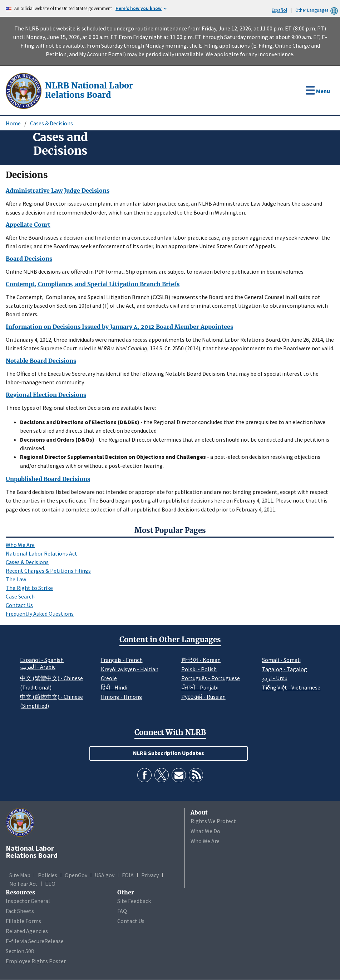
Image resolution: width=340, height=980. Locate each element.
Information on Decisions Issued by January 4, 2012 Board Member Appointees (119, 327)
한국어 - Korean (201, 660)
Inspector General (28, 901)
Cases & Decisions (51, 123)
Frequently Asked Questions (40, 614)
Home (13, 123)
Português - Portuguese (211, 678)
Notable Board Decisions (41, 361)
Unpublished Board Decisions (48, 479)
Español (279, 10)
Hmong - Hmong (122, 697)
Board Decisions (29, 259)
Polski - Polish (199, 669)
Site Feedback (134, 901)
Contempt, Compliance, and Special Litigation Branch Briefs (93, 284)
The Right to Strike (29, 588)
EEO (50, 884)
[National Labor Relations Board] (24, 90)
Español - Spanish (42, 660)
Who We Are (20, 545)
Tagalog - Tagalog (285, 669)
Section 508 (20, 951)
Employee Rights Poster (36, 961)
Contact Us (19, 605)
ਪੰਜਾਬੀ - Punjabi (200, 687)
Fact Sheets (20, 911)
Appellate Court (28, 225)
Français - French (122, 660)
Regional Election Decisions (46, 395)
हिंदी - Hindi (114, 687)
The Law (16, 579)
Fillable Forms (23, 921)
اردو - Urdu (275, 678)
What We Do (205, 831)
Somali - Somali (281, 660)
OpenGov (76, 875)
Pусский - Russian (203, 697)
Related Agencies (27, 931)
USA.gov (105, 875)
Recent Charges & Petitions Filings (48, 571)
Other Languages (318, 10)
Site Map (20, 875)
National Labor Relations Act (41, 553)
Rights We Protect (213, 821)
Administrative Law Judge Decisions (58, 191)
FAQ (122, 911)
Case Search (20, 596)
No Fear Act (23, 884)
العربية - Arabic (38, 667)
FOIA (128, 875)
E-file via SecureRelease (35, 941)
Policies (48, 875)
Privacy (150, 875)
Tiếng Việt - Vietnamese (291, 687)
